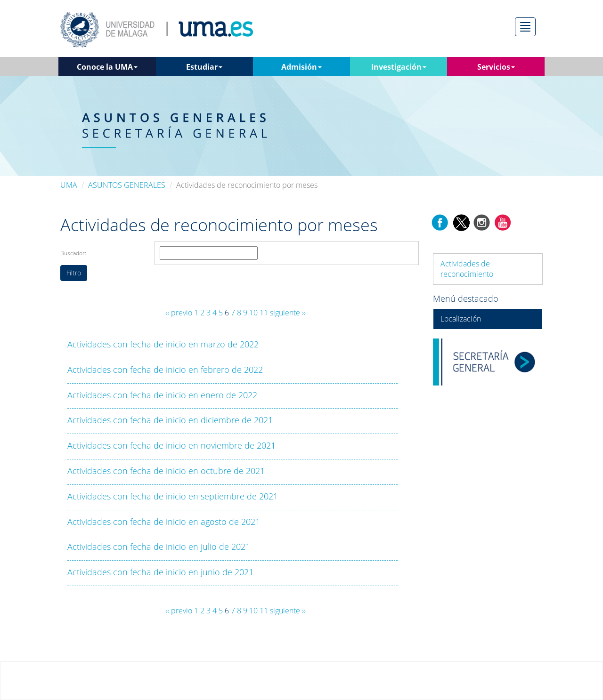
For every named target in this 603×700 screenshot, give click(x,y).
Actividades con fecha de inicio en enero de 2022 (162, 395)
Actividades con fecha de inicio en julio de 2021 (159, 547)
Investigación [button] (399, 67)
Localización (461, 319)
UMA (69, 185)
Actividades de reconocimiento (467, 269)
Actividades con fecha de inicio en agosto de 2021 (164, 522)
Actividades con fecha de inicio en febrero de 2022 (165, 370)
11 (264, 313)
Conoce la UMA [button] (107, 67)
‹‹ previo (179, 313)
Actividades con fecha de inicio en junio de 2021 (160, 572)
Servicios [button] (496, 67)
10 (253, 313)
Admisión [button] (301, 67)
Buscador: (73, 253)
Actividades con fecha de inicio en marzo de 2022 (163, 344)
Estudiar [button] (204, 67)
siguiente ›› (288, 313)
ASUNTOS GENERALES (127, 185)
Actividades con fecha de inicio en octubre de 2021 (166, 471)
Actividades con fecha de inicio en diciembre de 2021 (170, 420)
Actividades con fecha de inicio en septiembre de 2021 (173, 496)
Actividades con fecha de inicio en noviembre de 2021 (171, 445)
